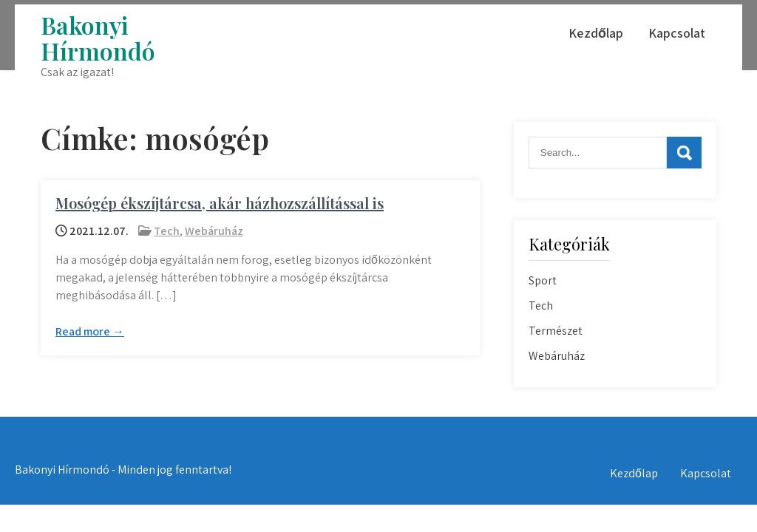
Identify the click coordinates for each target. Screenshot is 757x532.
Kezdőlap (596, 33)
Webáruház (214, 231)
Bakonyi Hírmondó (98, 38)
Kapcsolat (677, 33)
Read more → (90, 331)
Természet (556, 331)
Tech (167, 231)
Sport (543, 280)
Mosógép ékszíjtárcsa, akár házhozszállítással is (220, 203)
